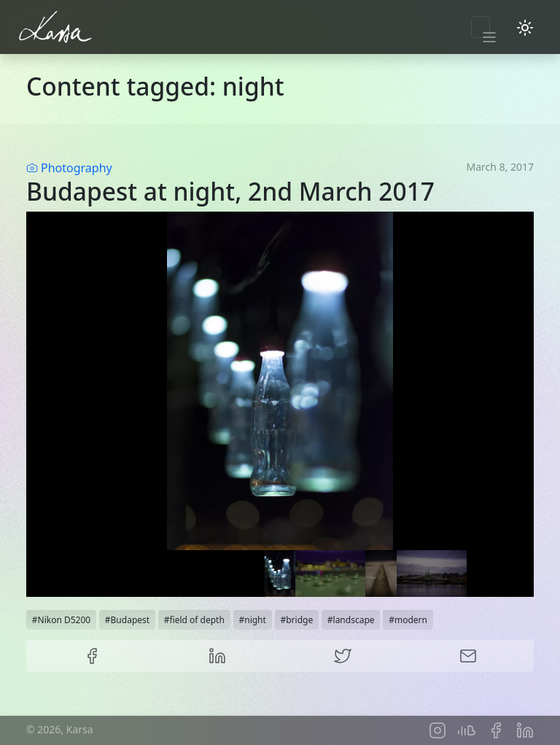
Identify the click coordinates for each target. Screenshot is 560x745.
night (255, 620)
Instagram (437, 730)
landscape (354, 620)
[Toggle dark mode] (525, 27)
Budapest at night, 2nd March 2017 (230, 191)
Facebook (92, 656)
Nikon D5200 (65, 620)
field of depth (197, 620)
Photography (77, 168)
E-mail (468, 656)
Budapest (131, 620)
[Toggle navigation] (481, 27)
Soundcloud (467, 730)
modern (411, 620)
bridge (299, 620)
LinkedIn (217, 656)
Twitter (343, 656)
